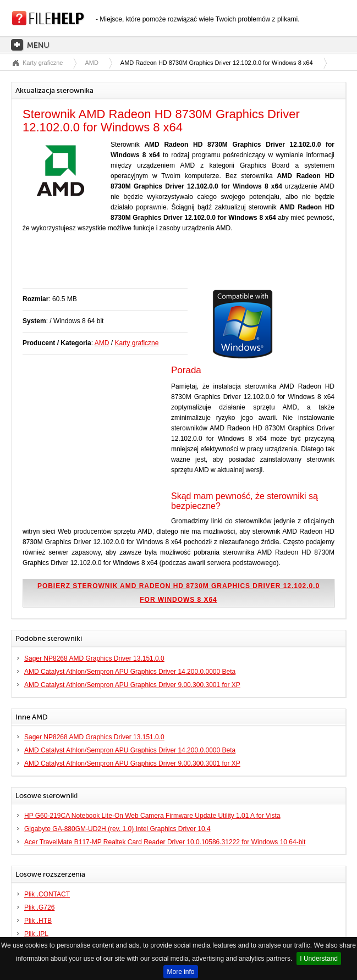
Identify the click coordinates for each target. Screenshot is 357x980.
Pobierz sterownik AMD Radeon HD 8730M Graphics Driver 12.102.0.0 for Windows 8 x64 (178, 593)
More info (180, 972)
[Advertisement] (151, 266)
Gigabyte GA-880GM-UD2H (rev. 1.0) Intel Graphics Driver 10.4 (117, 829)
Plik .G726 (39, 907)
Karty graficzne (43, 63)
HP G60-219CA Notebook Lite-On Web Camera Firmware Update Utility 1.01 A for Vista (152, 816)
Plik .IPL (36, 934)
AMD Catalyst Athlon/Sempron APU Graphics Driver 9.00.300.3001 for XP (132, 685)
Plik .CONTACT (47, 894)
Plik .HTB (38, 921)
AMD (91, 63)
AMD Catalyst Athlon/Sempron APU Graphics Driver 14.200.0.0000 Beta (130, 672)
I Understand (319, 959)
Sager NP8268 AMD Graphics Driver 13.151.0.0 (94, 658)
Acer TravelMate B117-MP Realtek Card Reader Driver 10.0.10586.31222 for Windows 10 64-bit (165, 842)
